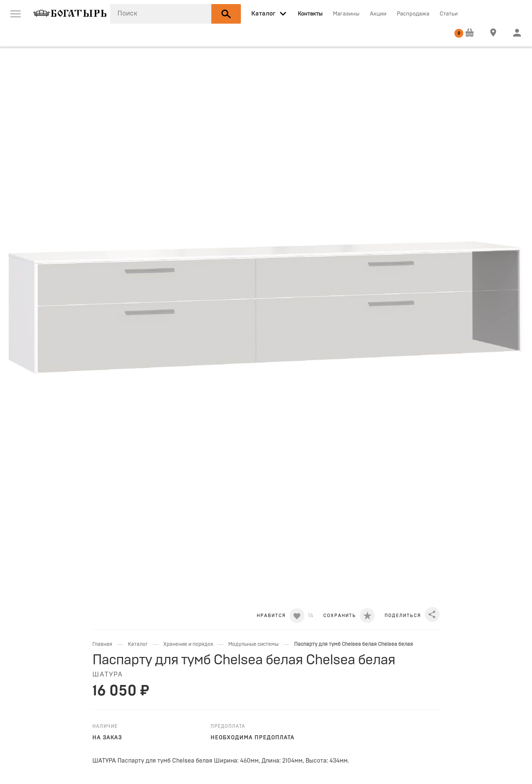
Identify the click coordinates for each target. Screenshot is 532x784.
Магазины (346, 14)
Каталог (138, 644)
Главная (102, 644)
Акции (378, 14)
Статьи (449, 14)
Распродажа (413, 14)
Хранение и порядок (188, 644)
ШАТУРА (108, 675)
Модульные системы (253, 644)
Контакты (310, 14)
